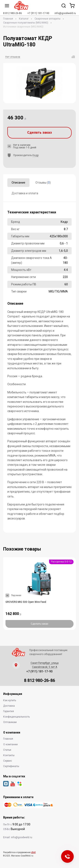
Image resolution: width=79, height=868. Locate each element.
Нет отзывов (13, 57)
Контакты (9, 755)
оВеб (33, 852)
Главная (8, 19)
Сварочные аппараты (48, 19)
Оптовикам (10, 722)
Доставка (9, 706)
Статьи (7, 750)
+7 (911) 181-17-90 (38, 13)
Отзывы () (43, 183)
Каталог (24, 19)
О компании (10, 744)
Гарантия (9, 711)
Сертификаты (11, 766)
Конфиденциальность (16, 717)
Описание (18, 183)
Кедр (35, 155)
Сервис (8, 761)
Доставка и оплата (25, 193)
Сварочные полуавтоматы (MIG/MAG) (26, 23)
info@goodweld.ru (65, 13)
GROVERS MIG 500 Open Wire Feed (26, 602)
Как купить (10, 700)
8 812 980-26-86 (13, 13)
